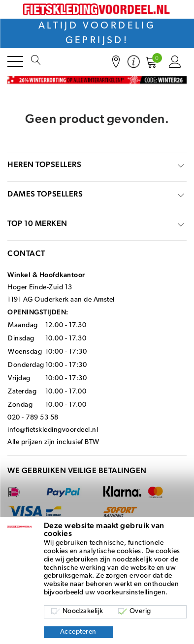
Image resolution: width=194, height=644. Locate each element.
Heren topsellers (44, 164)
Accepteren (78, 632)
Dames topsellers (45, 194)
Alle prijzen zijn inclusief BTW (53, 442)
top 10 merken (37, 223)
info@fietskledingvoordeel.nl (53, 430)
